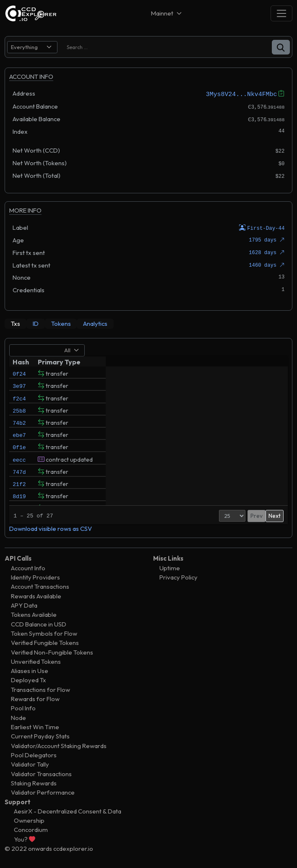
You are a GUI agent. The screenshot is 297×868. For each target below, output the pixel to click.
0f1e (19, 458)
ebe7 (19, 444)
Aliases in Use (30, 670)
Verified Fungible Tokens (45, 642)
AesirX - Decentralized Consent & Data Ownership (68, 815)
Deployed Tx (29, 679)
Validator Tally (30, 763)
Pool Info (23, 707)
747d (19, 487)
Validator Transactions (41, 773)
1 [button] (252, 515)
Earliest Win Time (35, 726)
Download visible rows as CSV (51, 528)
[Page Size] (215, 515)
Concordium (31, 829)
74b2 (19, 430)
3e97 (19, 387)
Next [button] (275, 515)
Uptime (170, 567)
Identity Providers (35, 576)
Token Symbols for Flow (44, 633)
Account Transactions (40, 586)
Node (18, 716)
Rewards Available (36, 595)
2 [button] (261, 515)
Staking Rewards (34, 782)
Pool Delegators (34, 754)
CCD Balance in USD (39, 623)
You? (25, 838)
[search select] (32, 47)
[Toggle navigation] (281, 13)
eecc (19, 473)
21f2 (19, 501)
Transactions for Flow (40, 688)
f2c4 (19, 401)
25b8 (19, 416)
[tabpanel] (148, 437)
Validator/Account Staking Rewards (59, 745)
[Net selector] (167, 13)
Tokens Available (34, 614)
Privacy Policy (178, 576)
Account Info (28, 567)
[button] (281, 47)
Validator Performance (43, 791)
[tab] (16, 323)
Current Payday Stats (40, 735)
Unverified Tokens (36, 661)
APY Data (24, 604)
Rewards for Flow (35, 698)
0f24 (19, 373)
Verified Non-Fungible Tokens (52, 651)
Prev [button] (239, 515)
